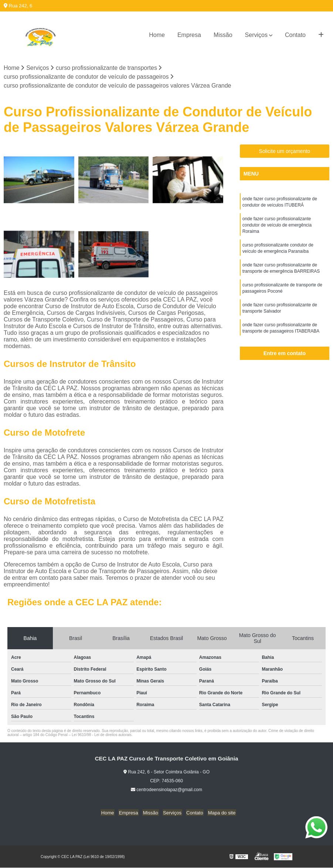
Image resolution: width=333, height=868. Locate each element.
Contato (295, 35)
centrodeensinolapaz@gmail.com (166, 790)
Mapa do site (219, 813)
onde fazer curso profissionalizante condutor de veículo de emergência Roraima (277, 227)
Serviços (256, 35)
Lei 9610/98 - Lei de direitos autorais (102, 735)
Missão (223, 35)
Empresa (189, 35)
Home (157, 35)
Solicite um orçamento (285, 152)
